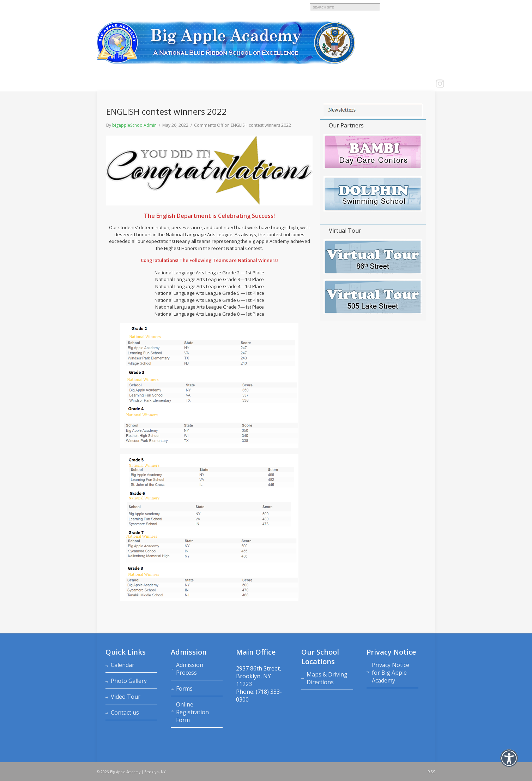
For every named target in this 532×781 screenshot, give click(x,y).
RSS (431, 772)
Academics (191, 84)
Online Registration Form (192, 712)
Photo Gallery (129, 681)
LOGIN (315, 84)
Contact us (247, 84)
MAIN (102, 7)
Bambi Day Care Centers (134, 7)
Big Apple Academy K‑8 (183, 7)
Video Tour (126, 697)
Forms (184, 688)
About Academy (132, 84)
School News (290, 84)
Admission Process (190, 669)
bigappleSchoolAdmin (134, 125)
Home (105, 84)
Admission (165, 84)
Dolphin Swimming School (234, 7)
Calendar (123, 665)
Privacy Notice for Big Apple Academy (391, 673)
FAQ (268, 84)
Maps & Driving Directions (327, 678)
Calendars (218, 84)
